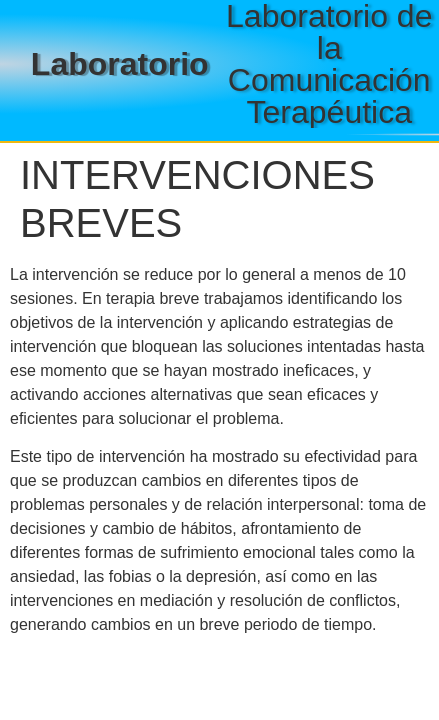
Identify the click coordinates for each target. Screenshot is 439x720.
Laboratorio (120, 64)
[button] (193, 134)
